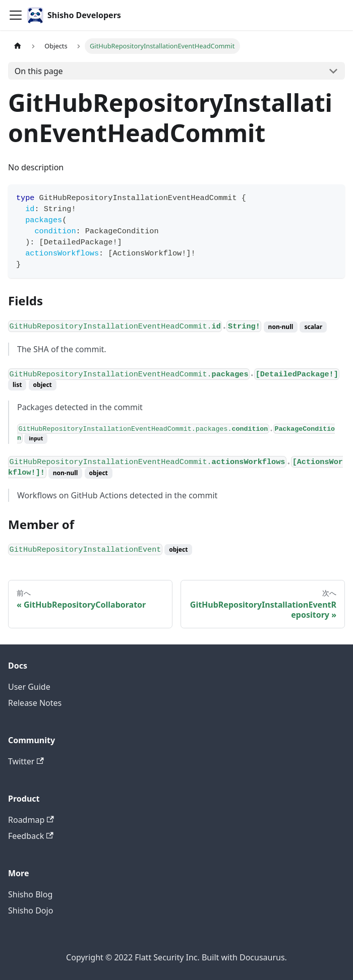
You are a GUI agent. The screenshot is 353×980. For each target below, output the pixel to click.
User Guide (29, 687)
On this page (39, 71)
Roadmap (31, 820)
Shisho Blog (30, 894)
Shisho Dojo (31, 910)
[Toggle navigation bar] (16, 15)
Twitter (26, 761)
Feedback (31, 836)
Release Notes (35, 703)
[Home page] (18, 46)
